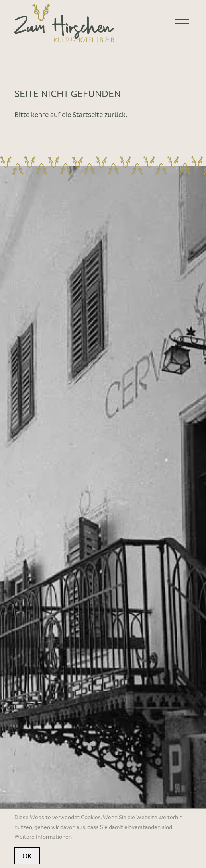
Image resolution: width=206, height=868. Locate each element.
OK (27, 856)
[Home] (64, 23)
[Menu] (182, 23)
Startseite (88, 114)
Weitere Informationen (43, 836)
